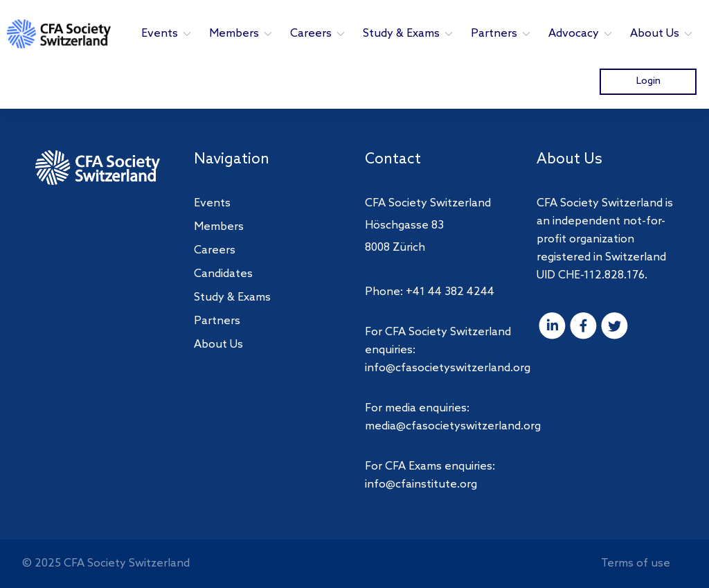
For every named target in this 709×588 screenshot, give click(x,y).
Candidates (223, 274)
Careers (318, 34)
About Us (662, 34)
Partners (501, 34)
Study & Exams (409, 34)
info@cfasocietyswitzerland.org (448, 368)
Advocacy (581, 34)
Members (241, 34)
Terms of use (636, 563)
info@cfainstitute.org (421, 484)
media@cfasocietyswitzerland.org (453, 426)
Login (648, 81)
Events (167, 34)
